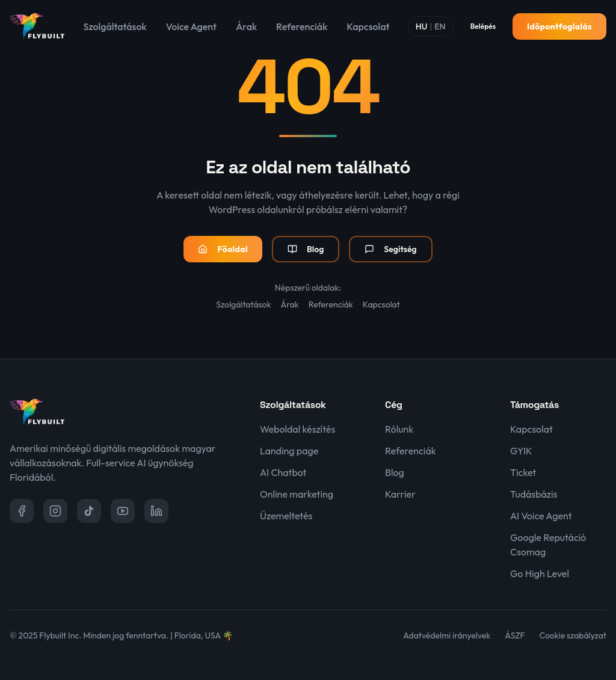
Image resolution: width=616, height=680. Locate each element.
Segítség (390, 249)
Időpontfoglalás (559, 26)
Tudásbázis (534, 494)
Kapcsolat (368, 26)
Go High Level (540, 573)
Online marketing (297, 494)
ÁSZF (515, 635)
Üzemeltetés (286, 516)
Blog (306, 249)
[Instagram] (55, 511)
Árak (246, 26)
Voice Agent (191, 26)
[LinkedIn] (156, 511)
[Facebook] (22, 511)
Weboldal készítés (297, 429)
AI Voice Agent (541, 516)
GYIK (521, 451)
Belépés (483, 26)
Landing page (289, 451)
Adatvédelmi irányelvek (447, 635)
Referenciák (302, 26)
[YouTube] (123, 511)
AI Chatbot (283, 472)
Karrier (400, 494)
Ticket (523, 472)
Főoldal (223, 249)
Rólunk (399, 429)
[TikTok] (89, 511)
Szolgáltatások (115, 26)
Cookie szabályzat (573, 635)
